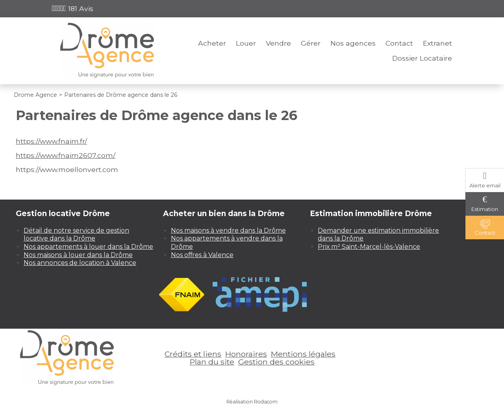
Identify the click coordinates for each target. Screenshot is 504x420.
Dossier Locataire (422, 58)
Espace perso (429, 8)
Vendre (278, 43)
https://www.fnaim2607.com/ (66, 155)
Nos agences (353, 43)
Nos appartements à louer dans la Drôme (88, 247)
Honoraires (246, 354)
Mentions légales (303, 354)
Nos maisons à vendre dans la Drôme (228, 230)
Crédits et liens (193, 354)
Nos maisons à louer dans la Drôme (78, 255)
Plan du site (212, 362)
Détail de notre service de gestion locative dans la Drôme (76, 235)
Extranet (437, 43)
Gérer (311, 43)
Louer (246, 43)
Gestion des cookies (276, 362)
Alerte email (485, 185)
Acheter (212, 43)
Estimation (485, 209)
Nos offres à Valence (202, 255)
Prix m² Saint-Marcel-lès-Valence (369, 247)
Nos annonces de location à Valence (80, 263)
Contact (399, 43)
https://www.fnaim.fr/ (51, 141)
